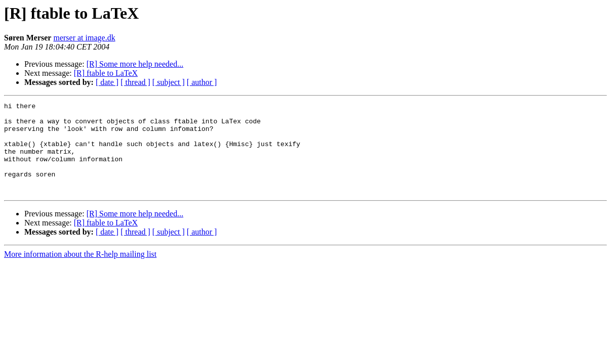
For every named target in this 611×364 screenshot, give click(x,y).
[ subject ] (169, 82)
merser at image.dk (84, 38)
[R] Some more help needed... (135, 64)
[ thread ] (135, 82)
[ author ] (202, 82)
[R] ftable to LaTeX (106, 73)
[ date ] (107, 82)
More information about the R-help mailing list (80, 272)
